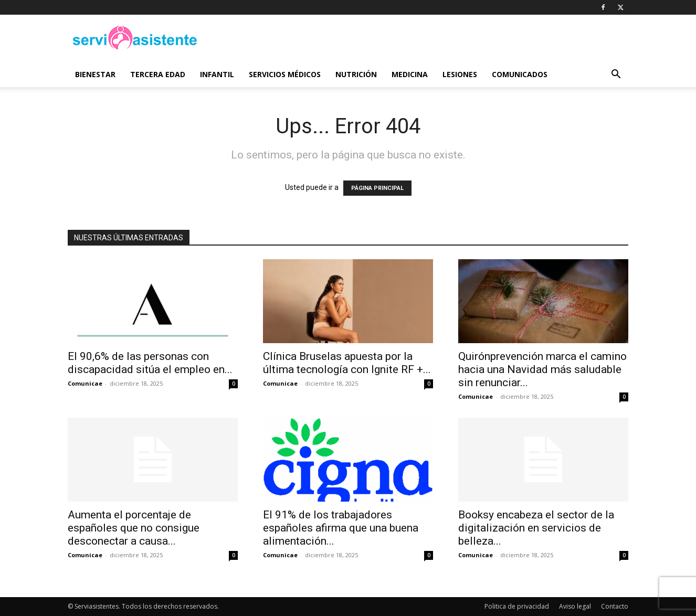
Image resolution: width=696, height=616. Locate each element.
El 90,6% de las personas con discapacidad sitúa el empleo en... (150, 363)
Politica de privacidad (517, 606)
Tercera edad (158, 74)
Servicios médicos (285, 74)
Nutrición (356, 74)
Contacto (615, 606)
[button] (616, 75)
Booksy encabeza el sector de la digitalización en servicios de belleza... (536, 528)
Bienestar (95, 74)
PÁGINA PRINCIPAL (377, 188)
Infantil (217, 74)
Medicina (410, 74)
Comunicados (520, 74)
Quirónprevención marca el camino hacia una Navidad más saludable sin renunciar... (542, 369)
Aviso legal (575, 606)
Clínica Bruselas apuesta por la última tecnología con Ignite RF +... (347, 363)
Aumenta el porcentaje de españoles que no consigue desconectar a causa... (134, 528)
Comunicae (85, 383)
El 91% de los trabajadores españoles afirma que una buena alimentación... (341, 528)
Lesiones (460, 74)
